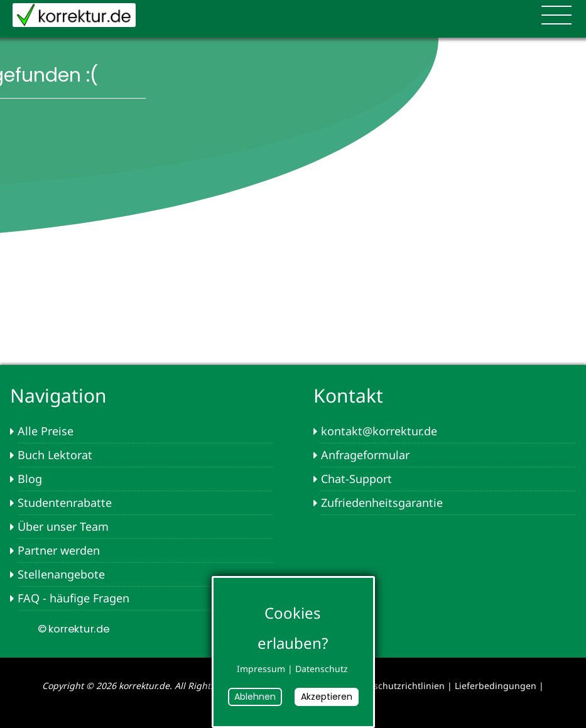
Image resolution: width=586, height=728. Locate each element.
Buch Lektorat (55, 455)
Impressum (261, 669)
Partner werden (59, 550)
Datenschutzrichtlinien (397, 686)
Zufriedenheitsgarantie (382, 503)
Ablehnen (255, 697)
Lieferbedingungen (496, 686)
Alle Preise (46, 431)
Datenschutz (322, 669)
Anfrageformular (365, 455)
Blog (30, 479)
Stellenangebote (61, 574)
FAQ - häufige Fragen (73, 598)
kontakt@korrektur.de (379, 431)
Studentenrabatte (65, 503)
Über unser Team (63, 526)
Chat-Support (356, 479)
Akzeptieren (327, 697)
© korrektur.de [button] (73, 629)
